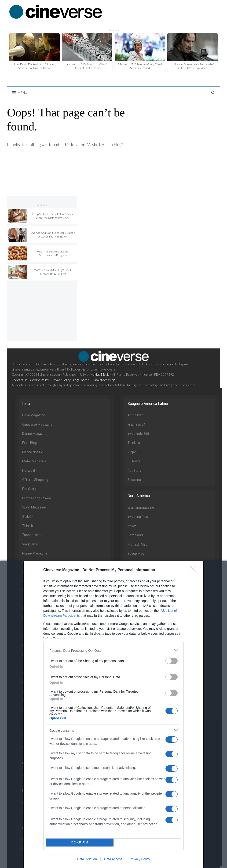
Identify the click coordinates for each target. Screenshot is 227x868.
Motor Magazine (34, 461)
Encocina (134, 480)
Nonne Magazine (35, 553)
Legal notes (81, 380)
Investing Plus (138, 517)
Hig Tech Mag (137, 544)
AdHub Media (100, 374)
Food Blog (29, 443)
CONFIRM (80, 843)
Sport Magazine (34, 507)
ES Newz (134, 461)
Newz (132, 526)
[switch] (172, 661)
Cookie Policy (39, 380)
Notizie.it (29, 471)
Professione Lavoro (37, 498)
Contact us (20, 380)
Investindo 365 (138, 434)
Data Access (113, 859)
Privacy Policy (140, 859)
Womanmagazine (141, 508)
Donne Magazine (35, 434)
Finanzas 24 (136, 425)
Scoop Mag (136, 554)
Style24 (28, 517)
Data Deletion (87, 859)
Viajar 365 (135, 452)
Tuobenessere (33, 535)
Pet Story (29, 489)
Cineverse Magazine (37, 425)
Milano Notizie (33, 452)
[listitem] (113, 650)
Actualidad (135, 415)
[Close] (194, 570)
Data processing (103, 380)
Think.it (28, 526)
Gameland (135, 535)
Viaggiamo (30, 544)
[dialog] (113, 715)
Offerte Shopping (35, 480)
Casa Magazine (34, 415)
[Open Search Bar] (213, 93)
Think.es (134, 443)
